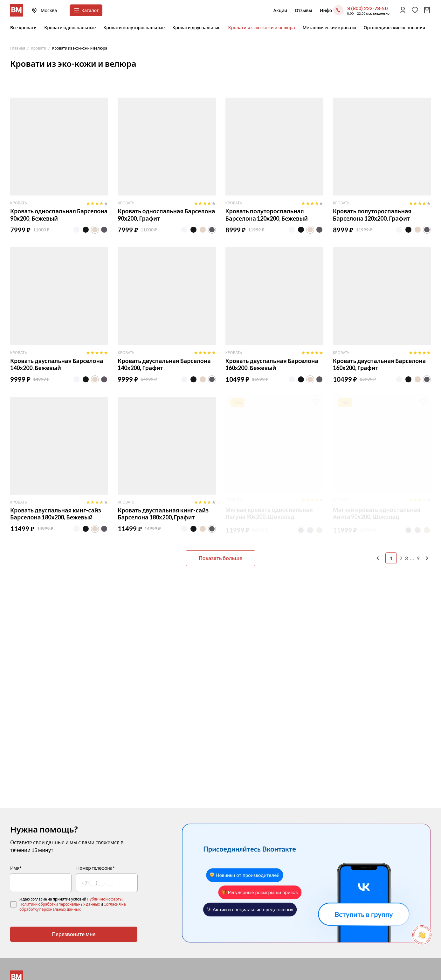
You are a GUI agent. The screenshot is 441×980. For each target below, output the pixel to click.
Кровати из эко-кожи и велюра (262, 27)
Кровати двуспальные (196, 27)
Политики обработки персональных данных (60, 904)
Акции (280, 10)
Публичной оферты (105, 899)
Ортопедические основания (394, 27)
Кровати (38, 48)
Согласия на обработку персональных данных (73, 907)
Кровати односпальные (70, 27)
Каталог (86, 10)
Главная (18, 48)
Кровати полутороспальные (134, 27)
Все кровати (23, 27)
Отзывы (303, 10)
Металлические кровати (329, 27)
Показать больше (220, 558)
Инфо (326, 10)
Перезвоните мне (74, 934)
